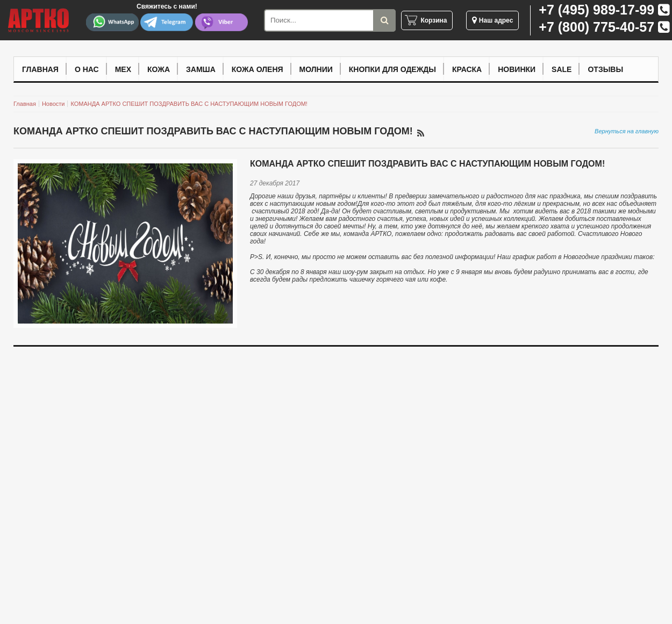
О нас (87, 69)
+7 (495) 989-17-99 (596, 10)
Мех (123, 69)
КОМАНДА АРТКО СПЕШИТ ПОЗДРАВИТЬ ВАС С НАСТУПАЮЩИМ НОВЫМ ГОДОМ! (189, 104)
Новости (53, 104)
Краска (467, 69)
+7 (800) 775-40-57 (596, 27)
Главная (40, 69)
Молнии (316, 69)
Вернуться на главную (627, 131)
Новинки (517, 69)
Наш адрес (492, 20)
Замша (201, 69)
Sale (562, 69)
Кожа (159, 69)
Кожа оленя (258, 69)
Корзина (434, 20)
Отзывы (605, 69)
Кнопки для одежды (392, 69)
